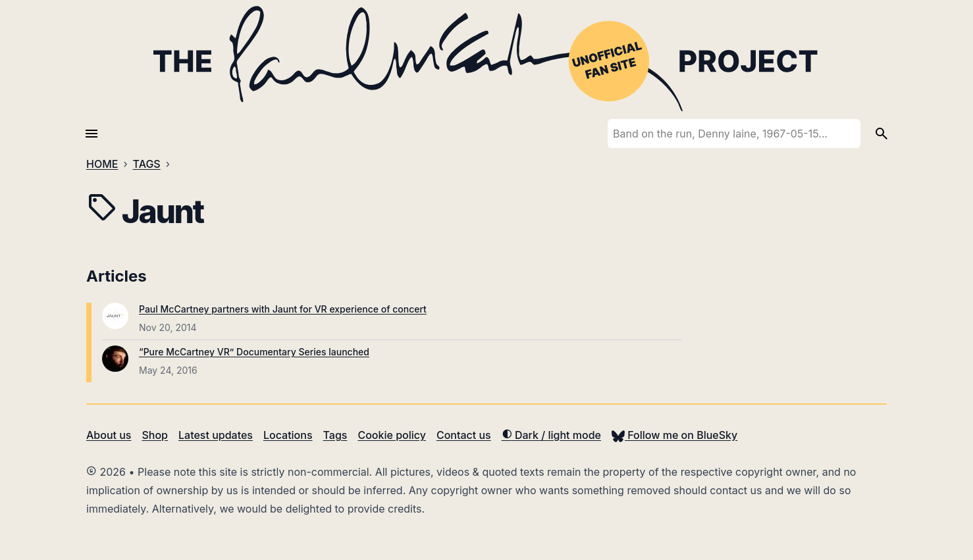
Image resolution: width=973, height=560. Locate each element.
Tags (335, 435)
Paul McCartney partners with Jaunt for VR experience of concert (283, 309)
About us (109, 435)
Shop (155, 435)
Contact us (464, 435)
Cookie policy (391, 435)
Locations (288, 435)
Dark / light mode (551, 435)
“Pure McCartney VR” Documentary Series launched (254, 352)
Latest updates (216, 435)
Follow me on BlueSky (674, 435)
